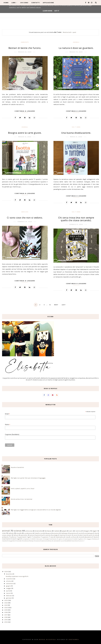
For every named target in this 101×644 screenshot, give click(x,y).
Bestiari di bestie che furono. (25, 48)
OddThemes (74, 640)
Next (56, 305)
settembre (10, 584)
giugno (8, 586)
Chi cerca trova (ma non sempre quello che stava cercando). (76, 219)
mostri (69, 535)
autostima (39, 535)
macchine (74, 541)
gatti (30, 537)
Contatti (36, 3)
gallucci (81, 539)
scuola (19, 533)
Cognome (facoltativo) (12, 434)
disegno (86, 531)
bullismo (13, 537)
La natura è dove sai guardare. (76, 48)
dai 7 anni (76, 127)
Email (7, 414)
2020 (6, 608)
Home (6, 3)
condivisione (28, 533)
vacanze (38, 541)
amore (32, 535)
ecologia (55, 535)
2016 (6, 617)
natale (57, 531)
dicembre (9, 574)
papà (64, 531)
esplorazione (68, 539)
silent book (83, 535)
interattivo (37, 537)
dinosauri (39, 539)
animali (76, 42)
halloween (64, 533)
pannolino (24, 535)
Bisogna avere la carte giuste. (25, 133)
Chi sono (24, 3)
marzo (8, 593)
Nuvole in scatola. (48, 640)
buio (50, 541)
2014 (6, 622)
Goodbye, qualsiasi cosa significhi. (17, 576)
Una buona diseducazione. (76, 133)
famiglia (47, 539)
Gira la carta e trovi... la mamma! (22, 499)
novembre (10, 579)
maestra (5, 541)
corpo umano (7, 535)
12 (50, 305)
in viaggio (88, 539)
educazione (88, 537)
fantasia (48, 531)
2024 (6, 572)
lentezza (95, 539)
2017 (6, 615)
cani (71, 531)
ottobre (9, 581)
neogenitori (12, 541)
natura (11, 533)
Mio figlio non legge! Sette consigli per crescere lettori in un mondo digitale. (36, 510)
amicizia (25, 212)
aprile (8, 591)
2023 (6, 600)
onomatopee (88, 533)
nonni (75, 535)
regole (19, 539)
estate (75, 539)
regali (95, 531)
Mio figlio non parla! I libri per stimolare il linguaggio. (28, 478)
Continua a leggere (25, 111)
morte (80, 533)
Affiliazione (48, 3)
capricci (60, 539)
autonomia (45, 541)
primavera (54, 539)
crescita (48, 535)
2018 (6, 612)
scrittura (73, 537)
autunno (81, 541)
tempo (32, 541)
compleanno (26, 539)
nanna (78, 531)
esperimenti (22, 537)
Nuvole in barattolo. (17, 467)
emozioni (56, 533)
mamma (62, 535)
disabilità (67, 541)
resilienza (26, 541)
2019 (6, 610)
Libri (14, 3)
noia (67, 537)
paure (49, 533)
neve (13, 539)
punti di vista (93, 535)
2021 (6, 605)
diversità (38, 531)
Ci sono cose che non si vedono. (25, 218)
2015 (6, 620)
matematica (60, 537)
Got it (57, 11)
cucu (62, 541)
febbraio (9, 596)
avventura (73, 533)
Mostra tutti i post (69, 32)
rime (4, 533)
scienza (18, 531)
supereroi (45, 537)
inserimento (6, 539)
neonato (19, 541)
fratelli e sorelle (40, 533)
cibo (96, 533)
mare (52, 537)
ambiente (25, 42)
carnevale (56, 541)
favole (96, 537)
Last (64, 305)
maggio (9, 588)
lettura (16, 535)
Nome (8, 425)
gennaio (9, 598)
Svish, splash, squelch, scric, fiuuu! (23, 489)
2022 (6, 603)
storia (80, 537)
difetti (33, 539)
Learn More (47, 11)
